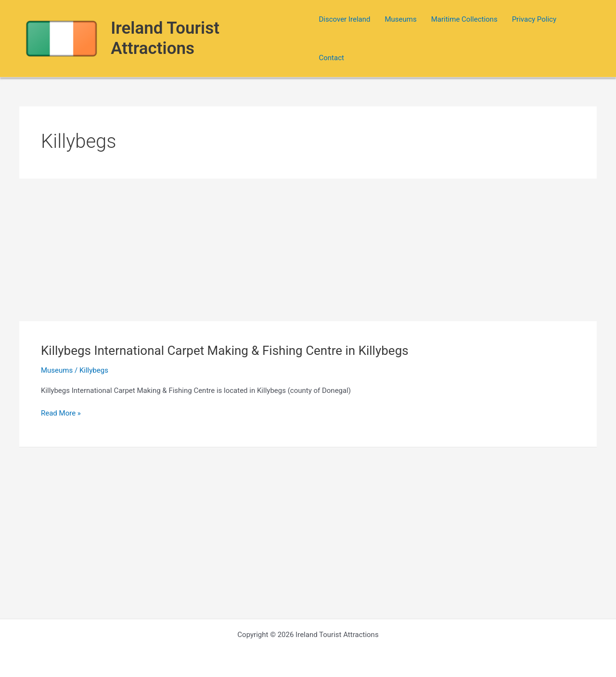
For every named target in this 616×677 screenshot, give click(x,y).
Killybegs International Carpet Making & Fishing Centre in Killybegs (225, 351)
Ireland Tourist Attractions (165, 38)
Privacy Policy (534, 19)
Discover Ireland (344, 19)
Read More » (61, 413)
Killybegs (94, 370)
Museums (400, 19)
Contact (331, 58)
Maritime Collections (464, 19)
